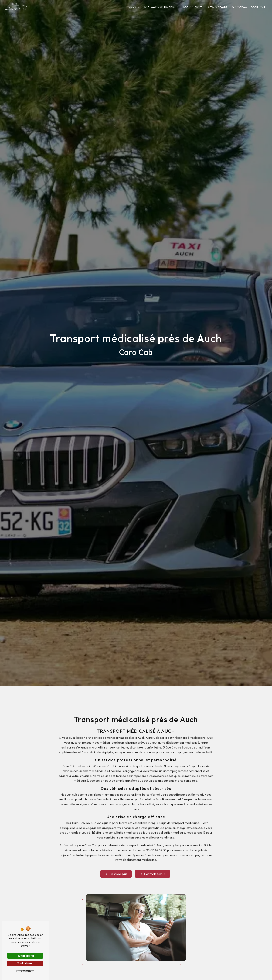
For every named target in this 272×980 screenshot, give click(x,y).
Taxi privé (190, 7)
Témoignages (217, 7)
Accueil (133, 7)
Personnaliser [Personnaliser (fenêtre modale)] (25, 971)
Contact (258, 7)
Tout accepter (25, 956)
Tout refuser (25, 963)
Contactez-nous (153, 864)
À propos (239, 7)
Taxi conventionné (159, 7)
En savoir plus (116, 864)
